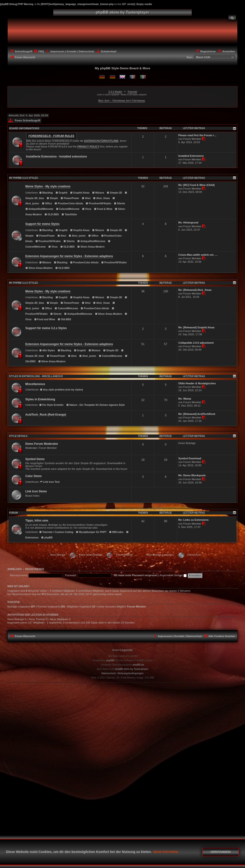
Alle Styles (47, 350)
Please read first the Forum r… (197, 135)
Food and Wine (45, 319)
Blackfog (46, 193)
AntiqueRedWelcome (39, 209)
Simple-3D (114, 193)
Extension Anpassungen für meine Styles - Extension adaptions (69, 256)
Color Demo (34, 476)
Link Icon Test (50, 482)
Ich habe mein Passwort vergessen (136, 575)
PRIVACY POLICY (88, 146)
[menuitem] (232, 18)
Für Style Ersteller (51, 405)
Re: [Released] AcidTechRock (197, 414)
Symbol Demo (35, 459)
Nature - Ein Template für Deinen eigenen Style (95, 405)
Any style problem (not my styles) (61, 390)
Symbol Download (190, 458)
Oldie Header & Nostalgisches (197, 383)
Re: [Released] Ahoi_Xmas (195, 290)
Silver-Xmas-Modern (91, 247)
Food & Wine (103, 209)
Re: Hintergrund (188, 222)
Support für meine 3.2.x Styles (46, 328)
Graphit (61, 193)
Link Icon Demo (36, 491)
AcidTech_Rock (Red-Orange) (46, 415)
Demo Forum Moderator (42, 444)
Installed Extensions (191, 156)
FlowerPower (70, 198)
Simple (52, 198)
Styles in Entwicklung (40, 399)
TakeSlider (69, 214)
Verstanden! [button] (221, 852)
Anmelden (15, 569)
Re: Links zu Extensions (193, 520)
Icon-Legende (123, 650)
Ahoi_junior (77, 236)
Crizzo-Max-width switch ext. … (198, 255)
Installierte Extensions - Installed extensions (57, 157)
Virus (87, 209)
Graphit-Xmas (80, 193)
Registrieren (35, 569)
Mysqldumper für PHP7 (91, 532)
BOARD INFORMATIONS (24, 128)
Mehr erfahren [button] (166, 852)
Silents (120, 203)
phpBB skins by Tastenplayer (132, 669)
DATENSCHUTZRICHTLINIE (101, 141)
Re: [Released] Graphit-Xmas (196, 327)
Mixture (98, 193)
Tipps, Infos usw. (37, 521)
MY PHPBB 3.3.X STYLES (23, 178)
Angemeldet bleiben (173, 575)
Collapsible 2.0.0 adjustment (196, 343)
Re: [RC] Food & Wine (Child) (196, 185)
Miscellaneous (35, 384)
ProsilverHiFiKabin (99, 203)
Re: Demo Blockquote (192, 475)
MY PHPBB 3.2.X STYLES (23, 283)
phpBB (47, 538)
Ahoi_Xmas (101, 198)
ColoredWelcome (68, 209)
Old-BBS (64, 319)
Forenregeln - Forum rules (51, 136)
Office (47, 203)
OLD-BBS (52, 214)
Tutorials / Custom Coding (56, 532)
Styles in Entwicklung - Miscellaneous (36, 376)
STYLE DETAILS (18, 436)
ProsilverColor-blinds (69, 203)
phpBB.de (138, 665)
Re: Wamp (185, 399)
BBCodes (116, 532)
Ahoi (86, 198)
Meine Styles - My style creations (48, 186)
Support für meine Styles (42, 224)
